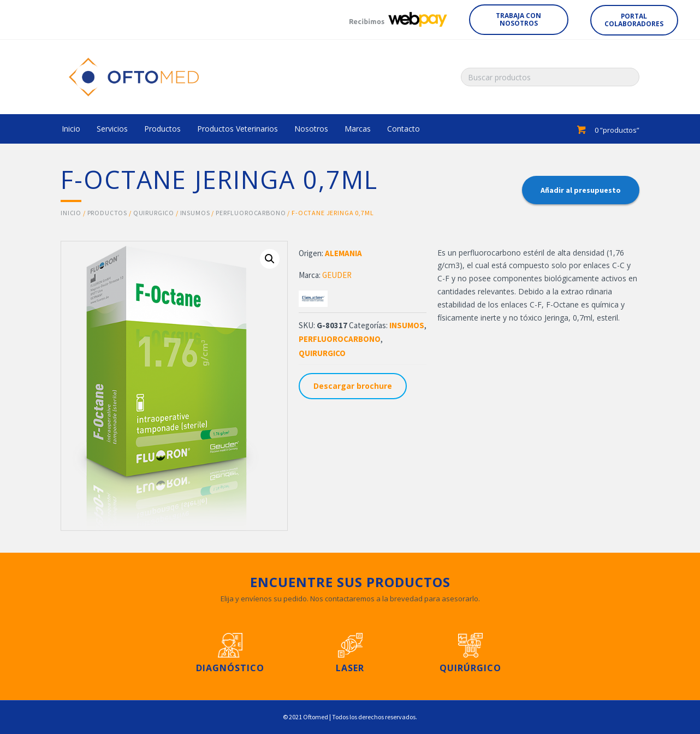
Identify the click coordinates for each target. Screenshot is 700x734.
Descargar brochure (353, 386)
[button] (518, 20)
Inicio (71, 213)
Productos (108, 213)
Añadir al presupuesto (581, 190)
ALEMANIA (343, 253)
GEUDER (337, 275)
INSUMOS (195, 213)
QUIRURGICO (154, 213)
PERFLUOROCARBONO (251, 213)
